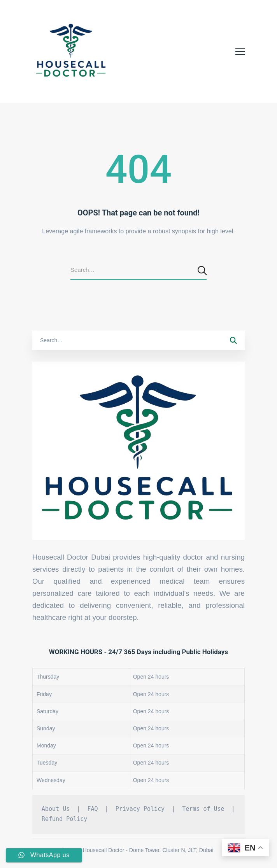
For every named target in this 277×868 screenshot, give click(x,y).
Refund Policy (64, 819)
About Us (56, 809)
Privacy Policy (140, 809)
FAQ (92, 809)
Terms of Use (203, 809)
